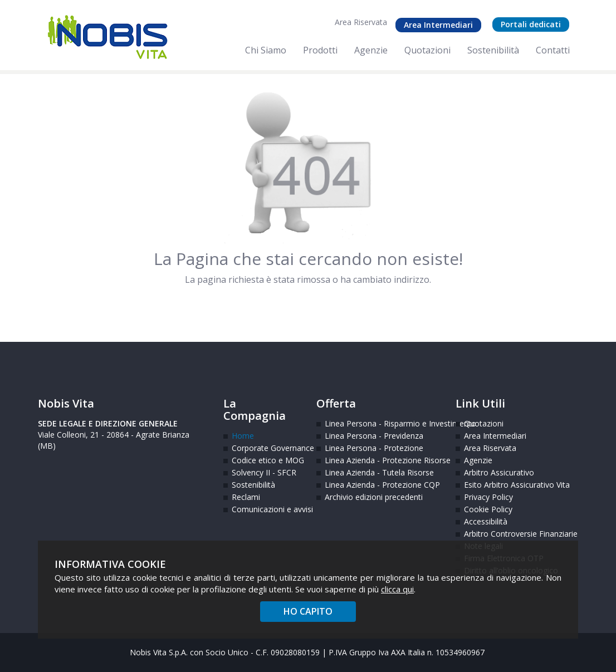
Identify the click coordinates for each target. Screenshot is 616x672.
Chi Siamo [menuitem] (266, 50)
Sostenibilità (253, 485)
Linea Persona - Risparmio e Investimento (382, 423)
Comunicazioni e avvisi (266, 509)
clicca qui (397, 589)
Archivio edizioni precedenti (374, 497)
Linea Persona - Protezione (374, 448)
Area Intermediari (438, 25)
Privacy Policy (488, 497)
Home (243, 436)
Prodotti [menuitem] (320, 50)
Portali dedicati (531, 24)
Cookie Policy (488, 509)
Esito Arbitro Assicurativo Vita (498, 485)
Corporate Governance (266, 448)
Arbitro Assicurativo (498, 472)
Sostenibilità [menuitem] (493, 50)
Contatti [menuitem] (553, 50)
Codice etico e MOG (266, 460)
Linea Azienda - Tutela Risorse (379, 472)
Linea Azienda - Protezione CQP (382, 485)
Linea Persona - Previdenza (374, 436)
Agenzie (478, 460)
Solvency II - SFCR (264, 472)
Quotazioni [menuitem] (427, 50)
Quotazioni (484, 423)
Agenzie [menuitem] (371, 50)
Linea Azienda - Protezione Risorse (382, 460)
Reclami (246, 497)
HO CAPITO (308, 611)
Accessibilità (486, 521)
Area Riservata (361, 22)
